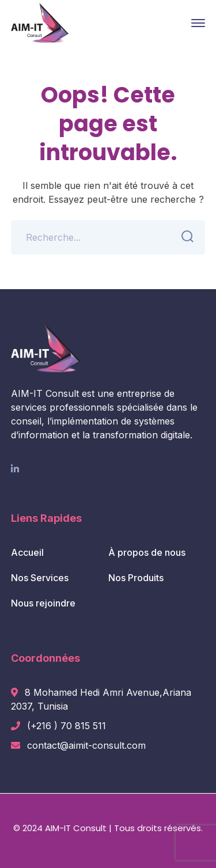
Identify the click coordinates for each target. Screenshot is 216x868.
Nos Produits (136, 578)
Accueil (27, 552)
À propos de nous (147, 552)
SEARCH (184, 237)
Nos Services (40, 578)
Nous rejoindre (43, 603)
